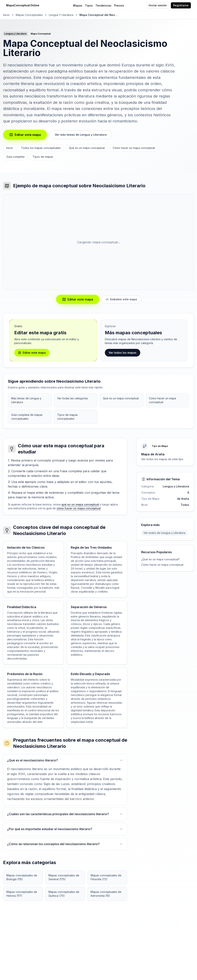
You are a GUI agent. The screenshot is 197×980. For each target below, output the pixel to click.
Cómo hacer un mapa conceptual (134, 148)
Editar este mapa (25, 135)
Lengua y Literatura (61, 15)
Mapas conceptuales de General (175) (64, 877)
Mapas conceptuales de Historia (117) (22, 894)
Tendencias (103, 5)
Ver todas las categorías (73, 398)
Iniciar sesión (158, 5)
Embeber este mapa (121, 299)
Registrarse (181, 5)
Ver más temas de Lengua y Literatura (81, 135)
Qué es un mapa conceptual (87, 148)
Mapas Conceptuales (29, 15)
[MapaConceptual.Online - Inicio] (37, 5)
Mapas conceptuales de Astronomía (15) (106, 894)
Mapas (78, 5)
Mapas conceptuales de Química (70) (64, 894)
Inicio (6, 15)
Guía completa (15, 157)
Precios (119, 5)
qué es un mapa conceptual (80, 504)
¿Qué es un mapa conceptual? (160, 559)
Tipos (89, 5)
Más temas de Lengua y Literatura (26, 400)
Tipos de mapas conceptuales (67, 417)
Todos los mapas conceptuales (41, 148)
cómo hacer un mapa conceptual (79, 508)
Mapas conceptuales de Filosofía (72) (106, 877)
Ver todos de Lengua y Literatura (164, 533)
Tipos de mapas (43, 157)
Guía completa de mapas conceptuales (27, 417)
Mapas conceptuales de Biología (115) (22, 877)
